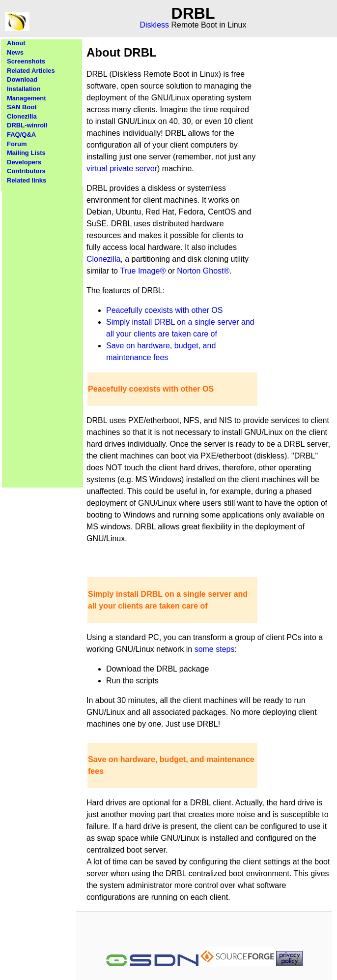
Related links (27, 180)
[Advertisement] (43, 334)
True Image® (143, 271)
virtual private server (122, 168)
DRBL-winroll (27, 125)
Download (22, 79)
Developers (24, 162)
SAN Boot (22, 107)
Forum (17, 144)
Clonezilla (22, 116)
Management (26, 98)
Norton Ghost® (203, 271)
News (15, 52)
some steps (215, 649)
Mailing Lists (26, 153)
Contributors (26, 171)
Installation (24, 89)
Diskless (155, 25)
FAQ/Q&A (21, 135)
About (16, 43)
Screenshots (26, 61)
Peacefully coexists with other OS (164, 310)
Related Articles (31, 71)
